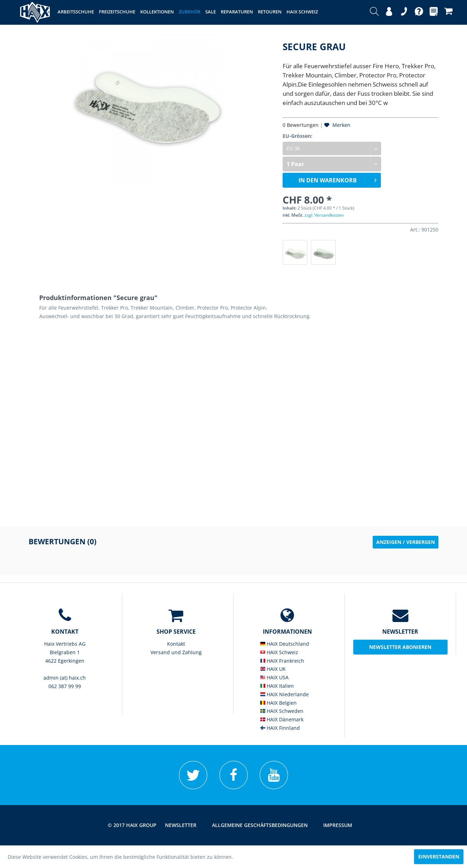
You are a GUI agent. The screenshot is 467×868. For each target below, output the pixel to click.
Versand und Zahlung (176, 652)
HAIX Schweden (282, 711)
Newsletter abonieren (400, 647)
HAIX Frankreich (282, 661)
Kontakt (176, 644)
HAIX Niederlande (285, 694)
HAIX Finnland (280, 728)
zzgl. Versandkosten (324, 215)
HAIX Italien (277, 686)
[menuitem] (374, 12)
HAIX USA (274, 677)
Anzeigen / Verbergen (406, 542)
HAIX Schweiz (279, 652)
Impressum (338, 825)
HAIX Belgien (279, 703)
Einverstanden (439, 857)
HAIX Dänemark (282, 719)
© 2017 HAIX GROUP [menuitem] (132, 825)
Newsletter (181, 825)
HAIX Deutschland (285, 644)
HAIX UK (273, 669)
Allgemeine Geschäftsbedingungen (260, 825)
